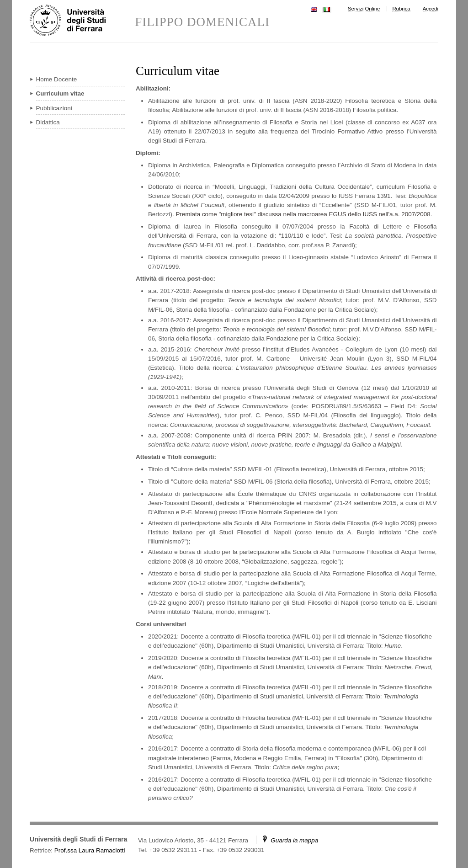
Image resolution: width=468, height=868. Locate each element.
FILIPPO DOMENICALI (202, 22)
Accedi (431, 9)
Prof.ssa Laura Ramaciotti (90, 850)
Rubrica (401, 9)
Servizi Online (364, 9)
